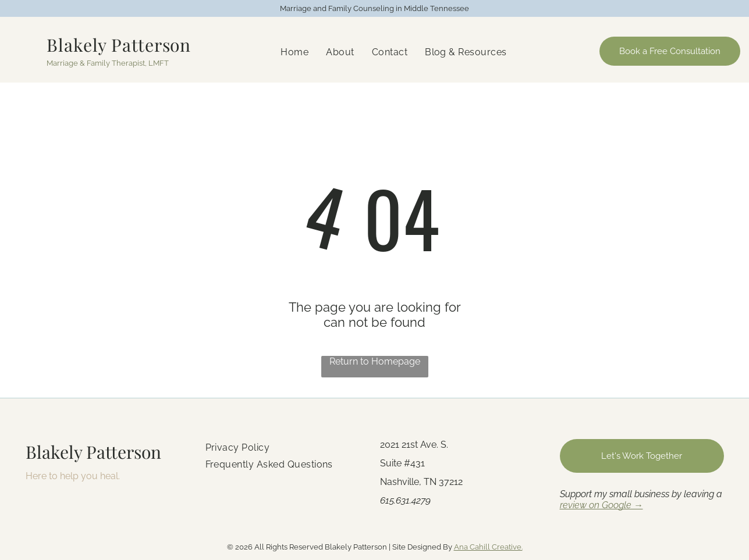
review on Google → (601, 505)
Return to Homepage (375, 361)
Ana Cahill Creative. (488, 547)
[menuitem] (294, 52)
